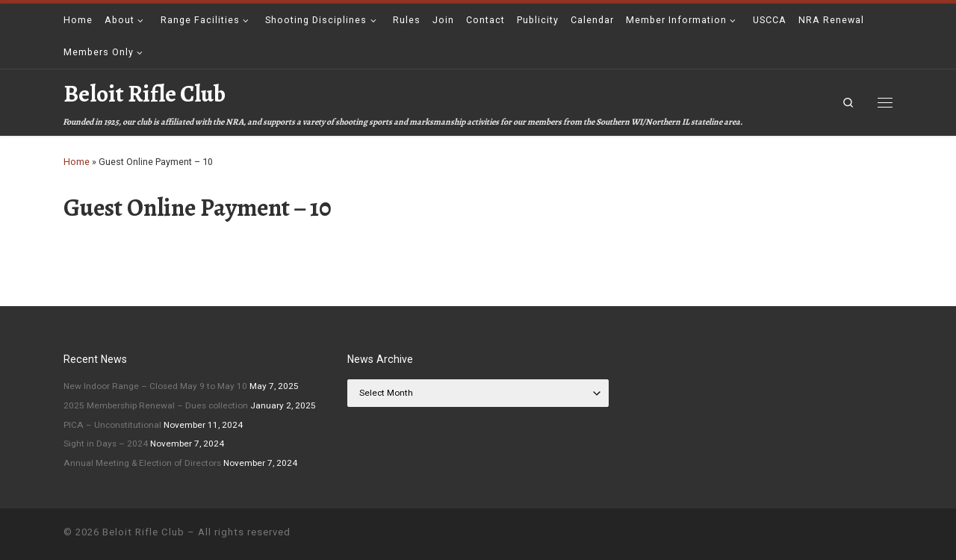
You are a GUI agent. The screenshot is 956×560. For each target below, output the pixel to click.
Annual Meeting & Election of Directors (142, 463)
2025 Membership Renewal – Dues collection (156, 405)
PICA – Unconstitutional (112, 425)
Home (77, 162)
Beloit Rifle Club (143, 532)
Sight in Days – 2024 (106, 444)
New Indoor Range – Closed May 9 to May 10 (155, 386)
